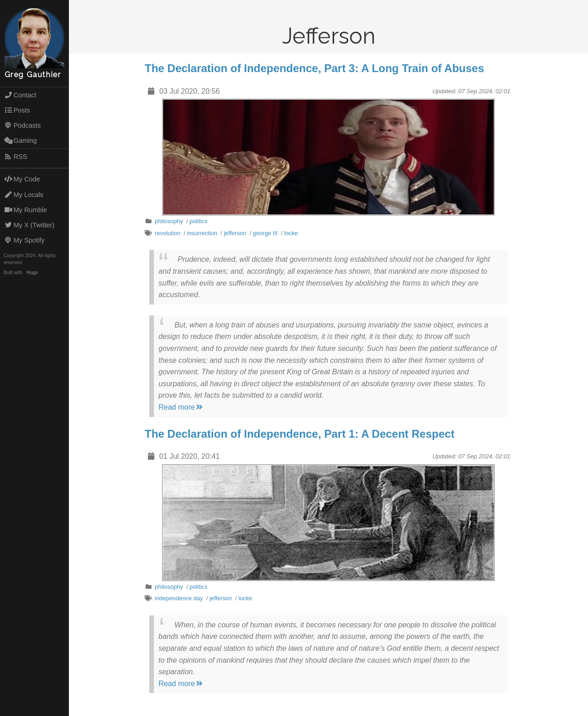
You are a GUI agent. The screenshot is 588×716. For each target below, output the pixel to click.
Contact (20, 95)
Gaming (20, 141)
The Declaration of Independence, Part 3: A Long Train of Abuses (314, 68)
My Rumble (26, 210)
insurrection (202, 233)
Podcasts (23, 125)
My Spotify (24, 240)
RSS (16, 157)
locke (291, 233)
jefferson (235, 233)
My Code (22, 179)
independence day (179, 598)
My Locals (24, 195)
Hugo (32, 273)
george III (265, 233)
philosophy (169, 221)
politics (199, 221)
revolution (168, 233)
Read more (181, 407)
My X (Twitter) (29, 225)
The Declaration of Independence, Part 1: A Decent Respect (300, 434)
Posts (17, 110)
